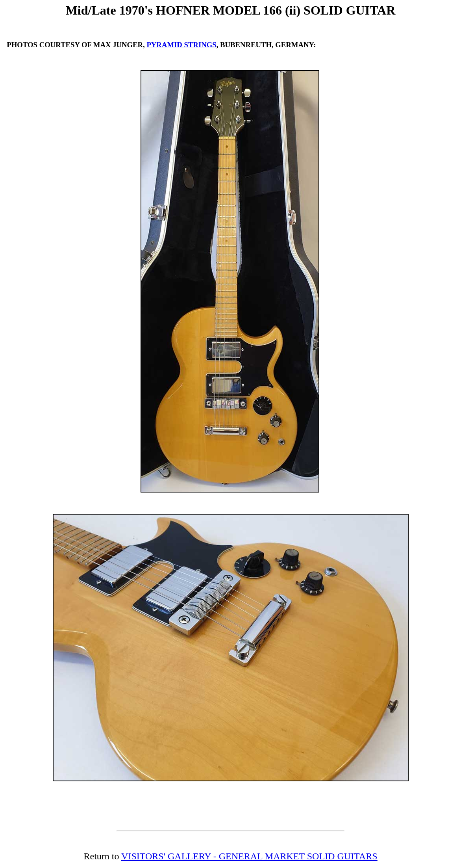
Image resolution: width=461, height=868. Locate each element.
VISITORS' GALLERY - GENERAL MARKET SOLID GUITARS (249, 856)
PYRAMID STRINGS (181, 45)
